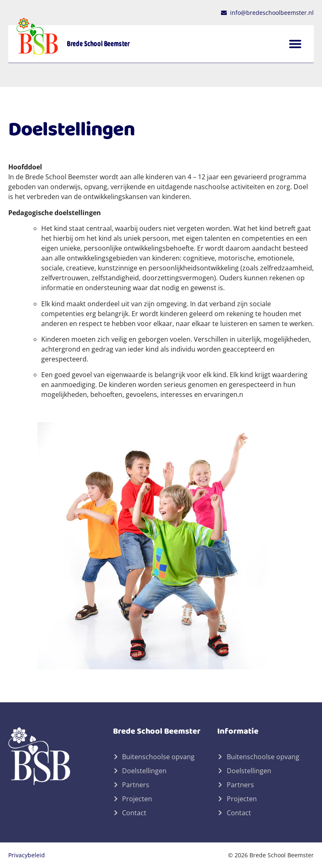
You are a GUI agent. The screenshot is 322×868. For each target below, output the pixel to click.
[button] (295, 44)
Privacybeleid (27, 855)
